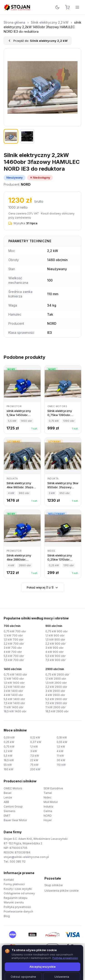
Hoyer (48, 820)
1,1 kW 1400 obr (14, 679)
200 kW (35, 769)
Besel (7, 793)
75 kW (34, 765)
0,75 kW (9, 747)
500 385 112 (18, 862)
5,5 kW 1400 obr (14, 699)
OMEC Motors (13, 788)
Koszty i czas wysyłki (18, 889)
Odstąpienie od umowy (19, 893)
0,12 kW (35, 737)
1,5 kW (61, 747)
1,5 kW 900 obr (55, 640)
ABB (6, 802)
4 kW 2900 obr (55, 695)
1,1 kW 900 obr (55, 635)
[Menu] (77, 7)
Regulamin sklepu (16, 898)
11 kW (60, 756)
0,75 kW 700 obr (15, 631)
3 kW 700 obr (13, 648)
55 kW (8, 765)
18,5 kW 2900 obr (57, 711)
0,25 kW (9, 742)
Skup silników (54, 885)
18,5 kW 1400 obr (15, 711)
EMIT (7, 816)
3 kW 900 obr (54, 648)
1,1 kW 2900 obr (56, 679)
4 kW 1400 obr (13, 695)
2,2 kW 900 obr (55, 644)
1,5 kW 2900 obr (56, 683)
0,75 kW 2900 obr (57, 675)
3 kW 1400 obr (13, 691)
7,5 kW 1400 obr (14, 703)
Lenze (8, 797)
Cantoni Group (13, 807)
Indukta (48, 807)
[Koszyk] (67, 7)
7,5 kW (35, 756)
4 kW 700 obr (13, 652)
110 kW (61, 765)
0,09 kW (9, 737)
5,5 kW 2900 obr (56, 699)
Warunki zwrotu (14, 902)
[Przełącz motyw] (57, 7)
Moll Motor (51, 802)
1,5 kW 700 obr (13, 640)
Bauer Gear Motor (15, 820)
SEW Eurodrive (53, 788)
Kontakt (9, 880)
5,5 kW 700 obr (14, 656)
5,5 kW (8, 756)
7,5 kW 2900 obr (56, 703)
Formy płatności (14, 884)
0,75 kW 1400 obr (15, 675)
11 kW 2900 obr (55, 707)
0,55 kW (62, 742)
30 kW (61, 760)
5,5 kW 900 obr (55, 656)
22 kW (34, 760)
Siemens (10, 811)
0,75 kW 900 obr (56, 631)
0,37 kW (36, 742)
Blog (7, 916)
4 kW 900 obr (54, 652)
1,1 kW (34, 747)
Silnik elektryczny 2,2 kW (50, 22)
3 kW (34, 751)
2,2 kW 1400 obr (14, 687)
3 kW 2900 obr (55, 691)
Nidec (47, 797)
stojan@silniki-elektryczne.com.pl (26, 857)
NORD (48, 816)
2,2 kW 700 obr (14, 644)
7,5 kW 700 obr (14, 660)
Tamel (48, 793)
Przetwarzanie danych (18, 911)
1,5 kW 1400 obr (14, 683)
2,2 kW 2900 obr (56, 687)
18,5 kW (9, 760)
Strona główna (14, 22)
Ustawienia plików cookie (62, 891)
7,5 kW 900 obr (55, 660)
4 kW (60, 751)
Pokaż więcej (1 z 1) (43, 587)
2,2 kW (8, 751)
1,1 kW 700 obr (13, 635)
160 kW (8, 769)
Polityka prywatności (17, 907)
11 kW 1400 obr (13, 707)
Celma (48, 811)
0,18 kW (62, 737)
